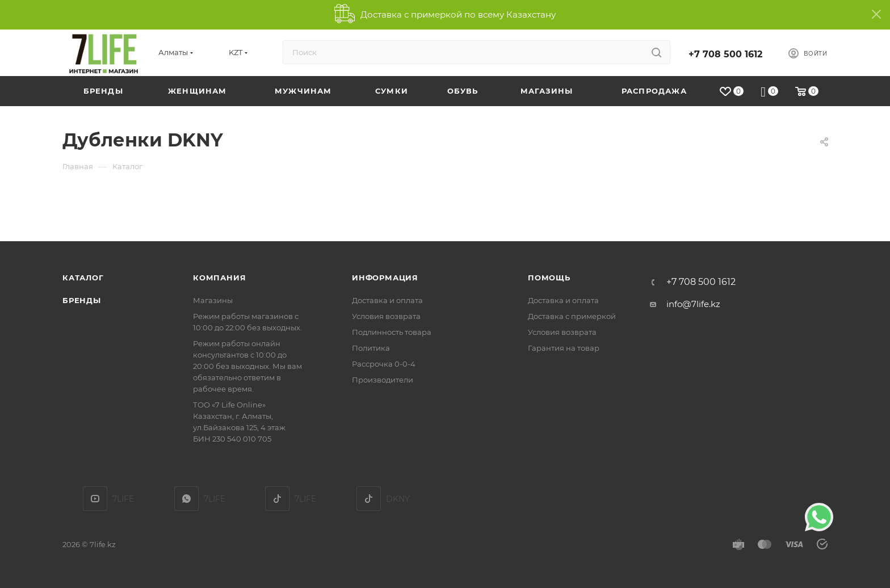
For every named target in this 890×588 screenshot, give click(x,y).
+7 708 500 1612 (725, 54)
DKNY (369, 499)
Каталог (83, 278)
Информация (385, 278)
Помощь (549, 278)
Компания (219, 278)
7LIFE (186, 499)
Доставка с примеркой (572, 316)
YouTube (95, 499)
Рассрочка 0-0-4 (384, 364)
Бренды (82, 300)
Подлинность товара (392, 332)
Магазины (213, 300)
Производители (383, 380)
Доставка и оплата (387, 300)
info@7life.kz (693, 304)
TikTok (277, 499)
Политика (371, 348)
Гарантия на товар (564, 348)
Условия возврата (386, 316)
